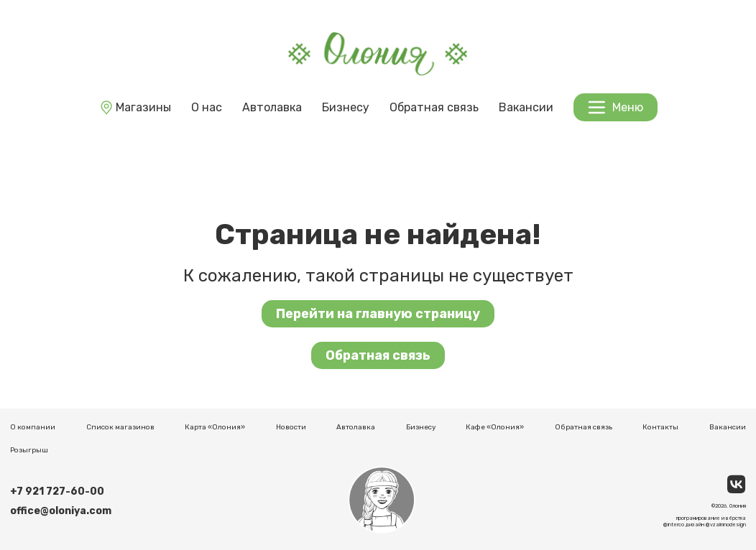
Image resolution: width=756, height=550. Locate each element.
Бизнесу (346, 107)
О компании (33, 427)
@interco (674, 525)
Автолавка (272, 107)
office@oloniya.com (61, 511)
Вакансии (526, 107)
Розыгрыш (29, 450)
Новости (291, 427)
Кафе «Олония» (495, 427)
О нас (207, 107)
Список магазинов (120, 427)
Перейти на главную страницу (378, 314)
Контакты (660, 427)
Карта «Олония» (215, 427)
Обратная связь (434, 107)
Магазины (135, 107)
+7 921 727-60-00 (57, 491)
